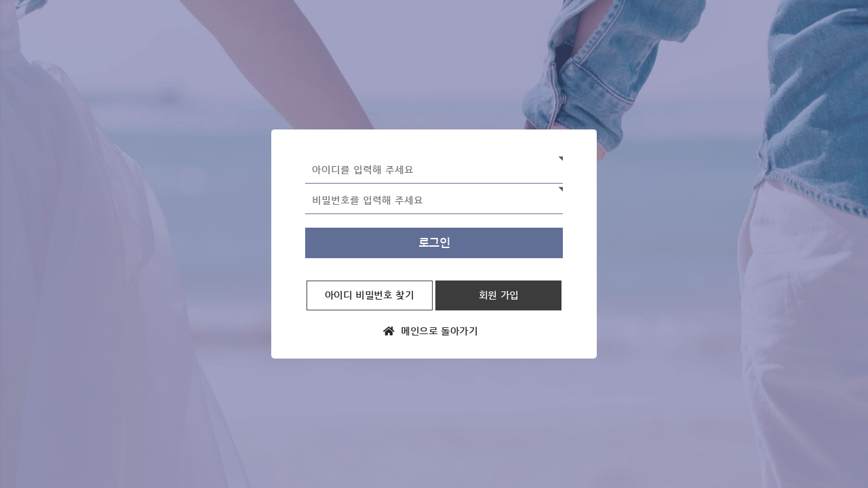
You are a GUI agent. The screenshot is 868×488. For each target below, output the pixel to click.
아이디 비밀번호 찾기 (370, 295)
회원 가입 (499, 295)
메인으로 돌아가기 (430, 331)
